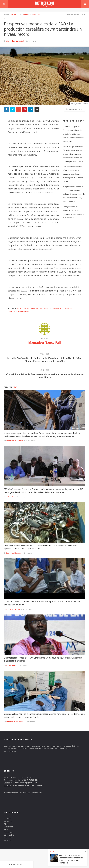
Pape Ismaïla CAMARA (15, 441)
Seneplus (8, 840)
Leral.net (8, 819)
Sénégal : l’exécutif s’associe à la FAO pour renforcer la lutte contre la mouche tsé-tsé (73, 212)
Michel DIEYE (11, 665)
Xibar (6, 829)
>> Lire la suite (10, 751)
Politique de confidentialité (31, 793)
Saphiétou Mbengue (14, 553)
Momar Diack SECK (13, 609)
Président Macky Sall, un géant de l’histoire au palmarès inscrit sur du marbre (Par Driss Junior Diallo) (73, 174)
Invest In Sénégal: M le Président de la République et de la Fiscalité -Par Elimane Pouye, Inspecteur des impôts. (73, 134)
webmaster (10, 497)
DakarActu (8, 827)
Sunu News (9, 838)
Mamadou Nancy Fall (15, 41)
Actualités (15, 14)
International (37, 14)
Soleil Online (9, 835)
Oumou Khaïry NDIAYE (14, 721)
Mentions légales (11, 793)
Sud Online (8, 832)
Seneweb (8, 821)
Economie (25, 14)
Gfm (6, 824)
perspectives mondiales (64, 308)
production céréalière (18, 311)
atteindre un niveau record (30, 308)
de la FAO (48, 308)
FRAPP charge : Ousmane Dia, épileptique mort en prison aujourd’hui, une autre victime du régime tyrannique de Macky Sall (73, 154)
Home (6, 14)
